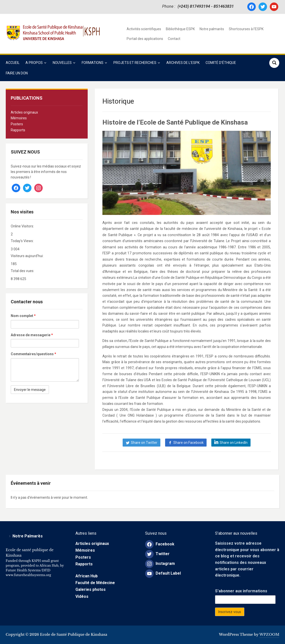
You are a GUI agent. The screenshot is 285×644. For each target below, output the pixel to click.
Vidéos (82, 596)
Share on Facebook (188, 443)
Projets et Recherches (135, 63)
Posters (17, 124)
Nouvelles (62, 63)
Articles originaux (24, 112)
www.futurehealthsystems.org (28, 575)
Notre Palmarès (28, 536)
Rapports (18, 130)
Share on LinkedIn (234, 443)
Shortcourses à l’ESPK (246, 29)
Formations (93, 63)
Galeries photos (91, 589)
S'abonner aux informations (241, 591)
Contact (174, 39)
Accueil (13, 63)
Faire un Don (17, 73)
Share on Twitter (144, 443)
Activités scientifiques (144, 29)
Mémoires (19, 118)
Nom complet (23, 316)
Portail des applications (145, 39)
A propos (34, 63)
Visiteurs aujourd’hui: (27, 256)
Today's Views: (23, 241)
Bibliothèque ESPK (180, 29)
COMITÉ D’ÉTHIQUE (221, 63)
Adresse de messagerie (32, 335)
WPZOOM (269, 635)
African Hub (87, 576)
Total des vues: (23, 271)
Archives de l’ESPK (183, 63)
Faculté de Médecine (95, 583)
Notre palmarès (212, 29)
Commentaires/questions (33, 354)
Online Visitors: (23, 226)
